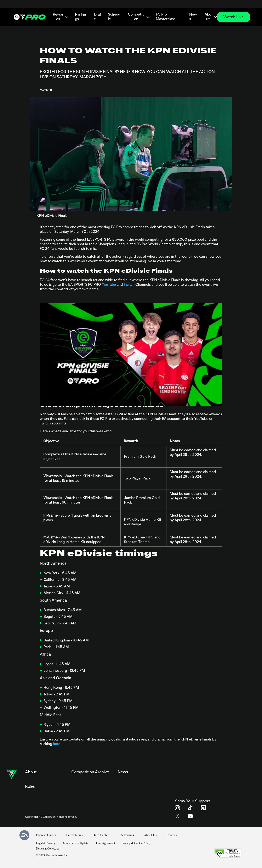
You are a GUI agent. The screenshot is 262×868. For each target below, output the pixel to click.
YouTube (109, 285)
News (193, 17)
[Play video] (131, 346)
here (57, 744)
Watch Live (233, 17)
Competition (139, 17)
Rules (30, 786)
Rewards (61, 17)
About (211, 17)
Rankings (81, 17)
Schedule (114, 17)
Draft (98, 17)
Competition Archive (90, 772)
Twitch (129, 285)
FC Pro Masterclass (166, 17)
